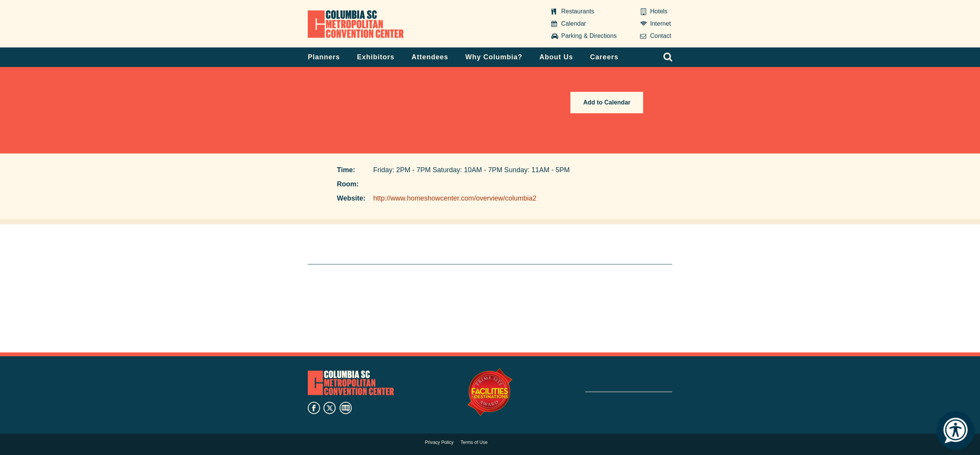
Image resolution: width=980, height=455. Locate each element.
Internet (660, 24)
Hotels (659, 11)
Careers (604, 57)
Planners (324, 57)
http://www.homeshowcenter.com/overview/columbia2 (455, 198)
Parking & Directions (589, 36)
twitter (330, 408)
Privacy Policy (439, 442)
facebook (314, 408)
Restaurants (578, 11)
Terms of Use (474, 442)
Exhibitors (376, 57)
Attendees (430, 57)
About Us (556, 57)
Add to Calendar (607, 102)
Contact (661, 36)
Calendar (574, 24)
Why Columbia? (494, 57)
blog (346, 408)
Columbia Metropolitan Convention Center (356, 24)
